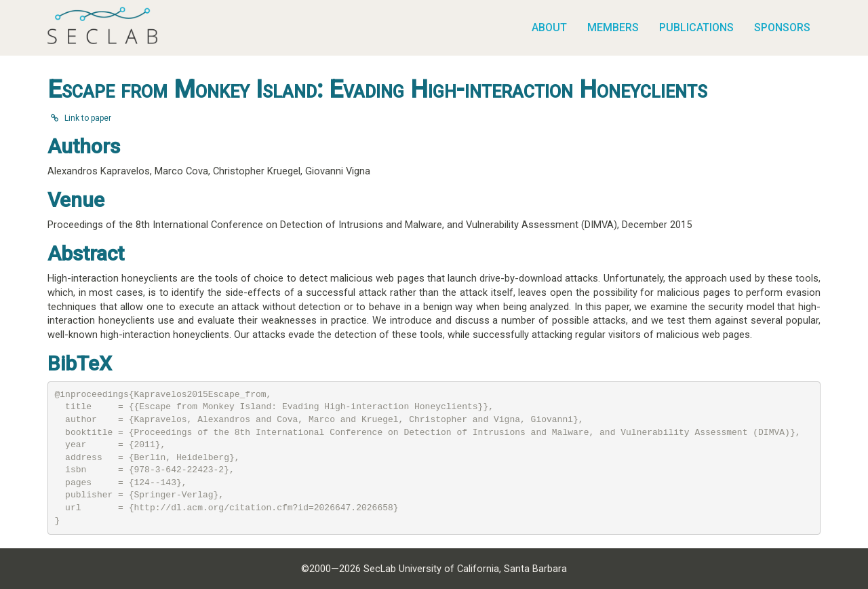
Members (613, 27)
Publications (696, 27)
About (549, 27)
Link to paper (81, 118)
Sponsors (782, 27)
